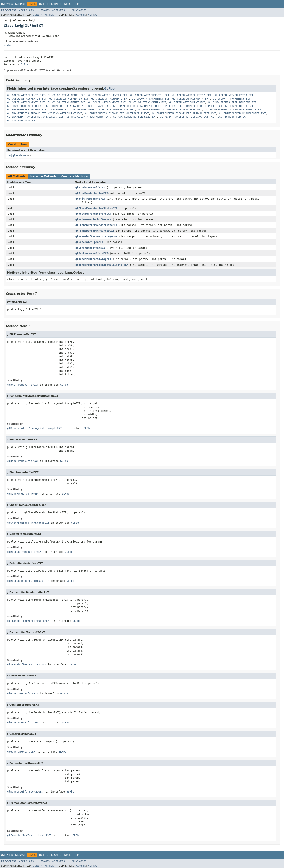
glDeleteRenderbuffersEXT (94, 219)
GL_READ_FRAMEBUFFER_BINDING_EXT (184, 117)
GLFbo (8, 46)
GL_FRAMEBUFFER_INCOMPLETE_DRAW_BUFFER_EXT (170, 110)
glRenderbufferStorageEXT (94, 259)
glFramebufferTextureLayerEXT (97, 236)
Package (20, 4)
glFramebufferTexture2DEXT (95, 231)
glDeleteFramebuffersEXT (93, 214)
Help (76, 4)
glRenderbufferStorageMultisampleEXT (103, 265)
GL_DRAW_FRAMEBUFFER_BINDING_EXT (232, 102)
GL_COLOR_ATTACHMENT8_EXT (107, 102)
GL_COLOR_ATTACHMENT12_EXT (192, 95)
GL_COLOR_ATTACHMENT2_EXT (110, 99)
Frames (45, 10)
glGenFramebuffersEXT (91, 248)
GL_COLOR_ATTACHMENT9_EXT (147, 102)
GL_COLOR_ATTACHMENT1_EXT (66, 95)
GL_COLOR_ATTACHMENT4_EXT (191, 99)
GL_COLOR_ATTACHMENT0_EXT (26, 95)
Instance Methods (43, 176)
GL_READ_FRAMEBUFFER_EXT (229, 117)
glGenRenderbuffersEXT (92, 253)
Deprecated (54, 4)
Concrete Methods (75, 176)
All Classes (79, 10)
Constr (38, 15)
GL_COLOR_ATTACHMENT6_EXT (26, 102)
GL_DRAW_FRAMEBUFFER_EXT (25, 106)
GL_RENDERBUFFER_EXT (22, 120)
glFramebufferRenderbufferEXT (97, 225)
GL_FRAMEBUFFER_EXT (239, 106)
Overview (7, 4)
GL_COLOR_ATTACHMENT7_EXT (66, 102)
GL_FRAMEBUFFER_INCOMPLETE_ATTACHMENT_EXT (38, 110)
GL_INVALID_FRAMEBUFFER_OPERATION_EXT (35, 117)
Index (67, 4)
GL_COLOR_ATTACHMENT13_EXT (234, 95)
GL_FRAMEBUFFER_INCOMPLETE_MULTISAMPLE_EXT (117, 113)
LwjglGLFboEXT (18, 155)
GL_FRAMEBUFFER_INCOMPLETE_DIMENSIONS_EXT (104, 110)
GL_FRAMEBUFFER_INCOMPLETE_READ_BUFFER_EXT (184, 113)
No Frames (58, 10)
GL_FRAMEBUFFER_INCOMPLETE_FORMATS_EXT (234, 110)
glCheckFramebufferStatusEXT (96, 208)
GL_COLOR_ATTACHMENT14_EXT (27, 99)
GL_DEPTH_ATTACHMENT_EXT (187, 102)
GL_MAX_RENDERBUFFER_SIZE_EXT (135, 117)
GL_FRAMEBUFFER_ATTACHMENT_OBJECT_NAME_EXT (78, 106)
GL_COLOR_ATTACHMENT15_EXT (69, 99)
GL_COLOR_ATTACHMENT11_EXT (150, 95)
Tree (42, 4)
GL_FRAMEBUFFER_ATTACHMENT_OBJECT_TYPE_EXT (145, 106)
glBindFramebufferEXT (91, 187)
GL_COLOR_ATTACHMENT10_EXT (108, 95)
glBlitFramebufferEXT (91, 199)
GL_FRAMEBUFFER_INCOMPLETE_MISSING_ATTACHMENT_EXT (45, 113)
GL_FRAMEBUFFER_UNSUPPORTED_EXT (242, 113)
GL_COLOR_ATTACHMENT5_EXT (232, 99)
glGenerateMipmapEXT (90, 242)
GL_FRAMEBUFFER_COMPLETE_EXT (201, 106)
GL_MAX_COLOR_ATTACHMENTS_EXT (88, 117)
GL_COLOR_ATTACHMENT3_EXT (150, 99)
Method (49, 15)
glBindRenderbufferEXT (92, 193)
